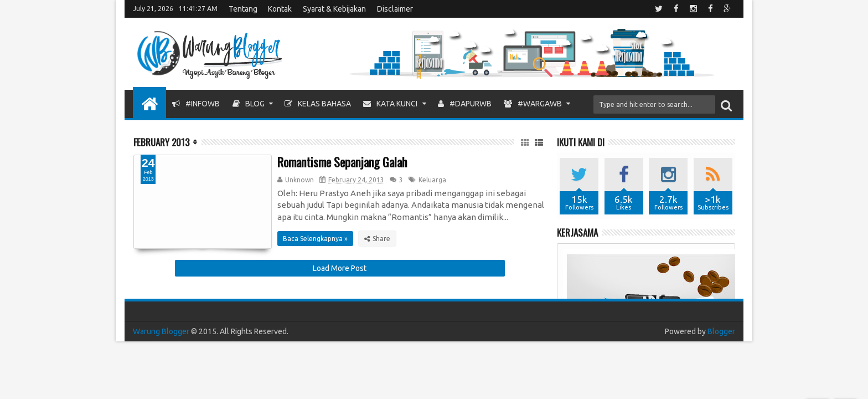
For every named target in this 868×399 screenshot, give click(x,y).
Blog (249, 104)
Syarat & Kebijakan (334, 9)
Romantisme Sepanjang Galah (342, 162)
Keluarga (432, 180)
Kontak (280, 9)
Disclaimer (395, 9)
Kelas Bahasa (318, 104)
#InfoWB (196, 104)
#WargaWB (533, 104)
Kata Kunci (390, 104)
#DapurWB (465, 104)
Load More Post (340, 268)
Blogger (721, 331)
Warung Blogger (161, 331)
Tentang (243, 9)
